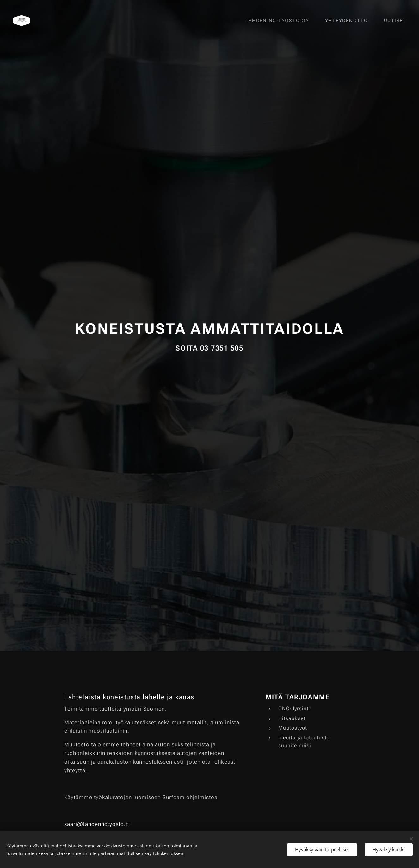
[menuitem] (281, 21)
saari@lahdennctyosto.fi (97, 824)
